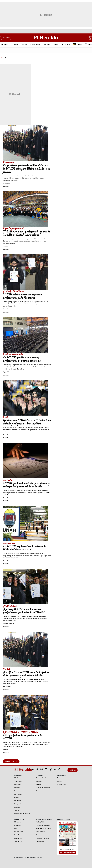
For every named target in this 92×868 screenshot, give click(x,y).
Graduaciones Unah (12, 58)
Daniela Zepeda (7, 498)
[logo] (19, 770)
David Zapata (6, 183)
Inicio (2, 58)
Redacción (6, 246)
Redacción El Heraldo (8, 624)
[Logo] (46, 38)
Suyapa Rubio (7, 372)
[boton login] (90, 38)
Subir (73, 770)
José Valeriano (7, 687)
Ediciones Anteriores (67, 853)
